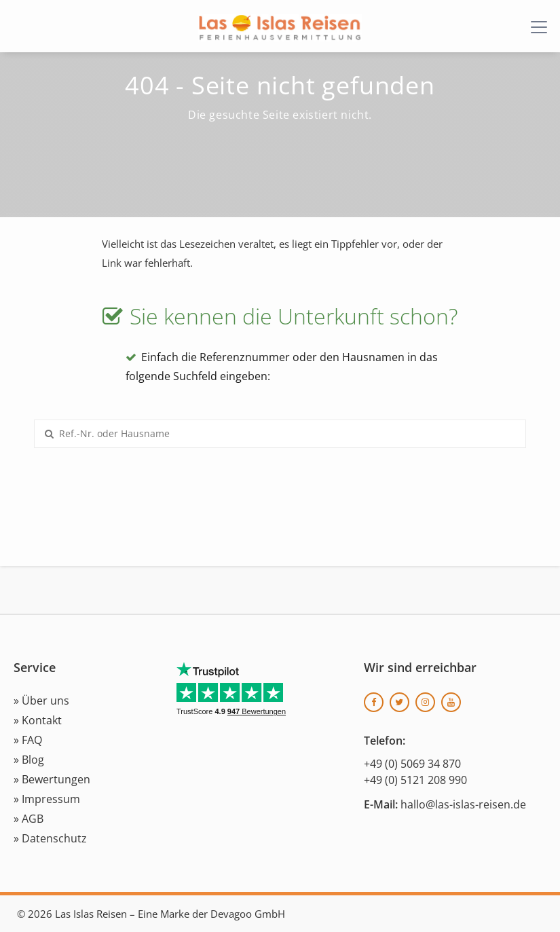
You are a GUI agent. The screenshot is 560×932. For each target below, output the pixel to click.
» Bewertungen (52, 779)
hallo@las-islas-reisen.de (463, 804)
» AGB (29, 819)
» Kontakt (38, 720)
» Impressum (47, 799)
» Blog (29, 760)
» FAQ (28, 740)
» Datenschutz (50, 838)
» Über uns (41, 701)
